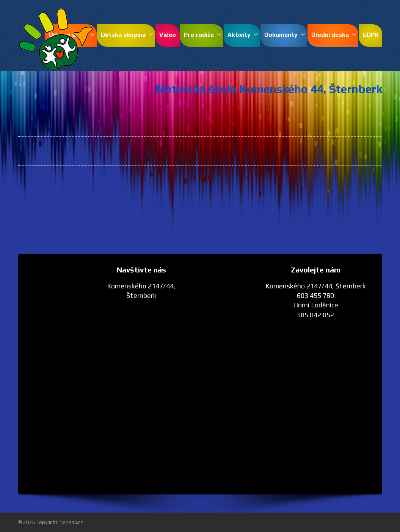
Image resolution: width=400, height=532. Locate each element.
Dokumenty (285, 35)
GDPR (370, 35)
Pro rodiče (203, 35)
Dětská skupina (127, 35)
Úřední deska (334, 35)
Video (168, 35)
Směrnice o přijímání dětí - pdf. (247, 195)
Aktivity (243, 35)
